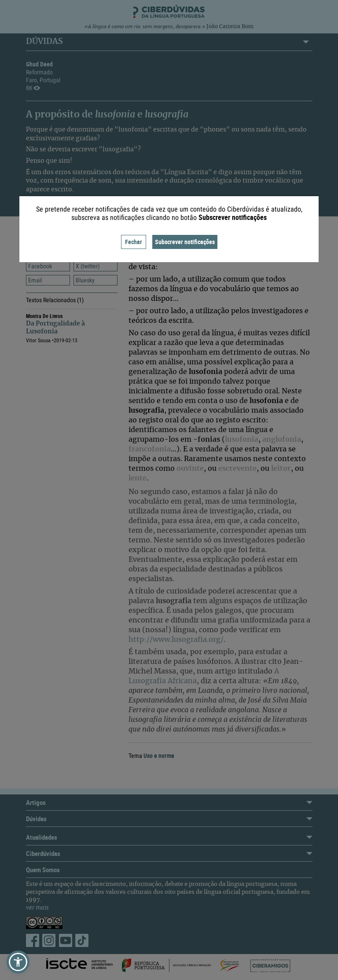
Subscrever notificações (185, 242)
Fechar (134, 242)
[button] (18, 962)
